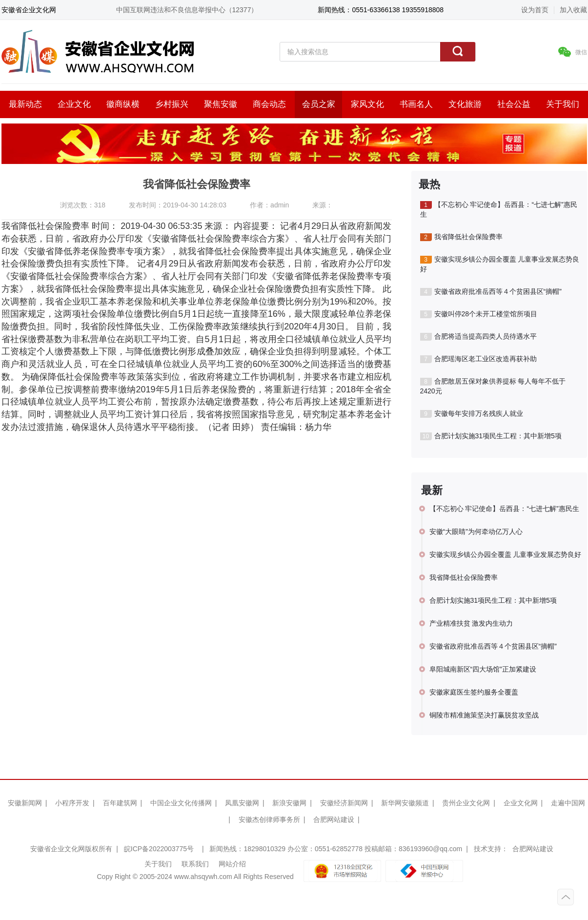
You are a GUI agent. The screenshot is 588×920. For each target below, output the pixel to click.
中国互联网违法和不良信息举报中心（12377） (187, 10)
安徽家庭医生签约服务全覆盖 (474, 692)
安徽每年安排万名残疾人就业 (472, 414)
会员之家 (319, 104)
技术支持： (491, 849)
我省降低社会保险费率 (461, 237)
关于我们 (563, 104)
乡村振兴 (172, 104)
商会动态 (269, 104)
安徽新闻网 (25, 803)
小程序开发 (72, 803)
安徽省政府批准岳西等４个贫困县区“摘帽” (491, 292)
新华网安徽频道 (405, 803)
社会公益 (514, 104)
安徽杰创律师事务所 (269, 819)
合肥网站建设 (334, 819)
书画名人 (416, 104)
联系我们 (195, 864)
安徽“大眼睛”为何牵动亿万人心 (476, 532)
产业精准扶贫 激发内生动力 (471, 623)
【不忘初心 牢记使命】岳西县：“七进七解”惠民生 (499, 209)
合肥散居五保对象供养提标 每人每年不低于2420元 (493, 386)
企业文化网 (521, 803)
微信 (573, 52)
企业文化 (74, 104)
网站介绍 (232, 864)
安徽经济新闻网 (344, 803)
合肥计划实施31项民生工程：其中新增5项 (491, 436)
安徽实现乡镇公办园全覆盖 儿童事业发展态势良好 (500, 264)
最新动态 (25, 104)
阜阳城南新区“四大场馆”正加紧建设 (483, 669)
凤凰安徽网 (242, 803)
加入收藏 (573, 10)
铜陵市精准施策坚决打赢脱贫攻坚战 (484, 715)
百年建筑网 (120, 803)
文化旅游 (465, 104)
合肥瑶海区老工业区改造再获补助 (478, 359)
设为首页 (535, 10)
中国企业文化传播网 (181, 803)
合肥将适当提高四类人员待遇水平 (478, 337)
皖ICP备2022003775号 (159, 849)
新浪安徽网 (289, 803)
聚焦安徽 (221, 104)
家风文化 (367, 104)
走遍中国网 (568, 803)
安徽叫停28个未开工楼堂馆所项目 (479, 314)
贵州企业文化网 (466, 803)
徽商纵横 (123, 104)
